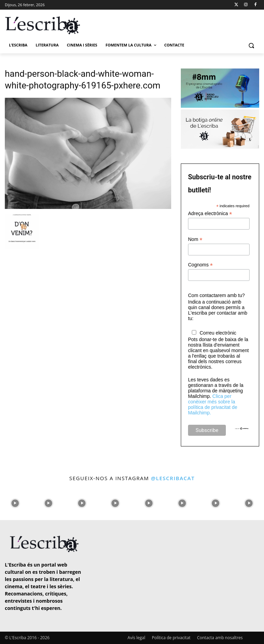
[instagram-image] (15, 502)
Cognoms (200, 265)
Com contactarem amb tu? (216, 295)
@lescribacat (173, 478)
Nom (195, 239)
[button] (251, 45)
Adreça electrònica (210, 214)
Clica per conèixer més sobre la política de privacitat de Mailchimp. (213, 404)
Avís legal (136, 638)
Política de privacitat (171, 638)
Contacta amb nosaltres (220, 638)
